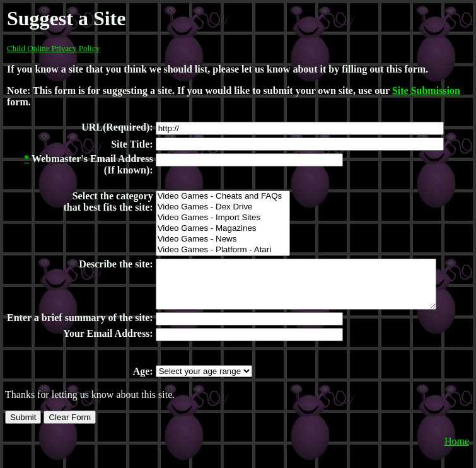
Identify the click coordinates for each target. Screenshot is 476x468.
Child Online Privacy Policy (53, 48)
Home (457, 460)
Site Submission (426, 91)
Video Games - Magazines (222, 229)
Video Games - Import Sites (222, 218)
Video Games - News (222, 239)
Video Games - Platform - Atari (222, 250)
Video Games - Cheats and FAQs (222, 196)
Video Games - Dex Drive (222, 207)
